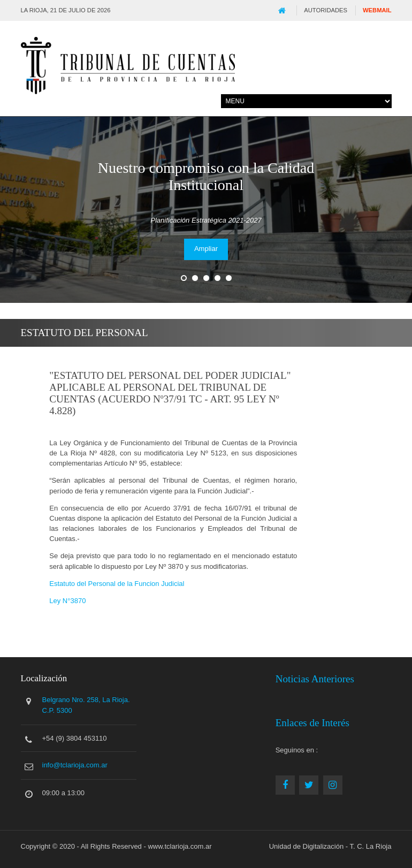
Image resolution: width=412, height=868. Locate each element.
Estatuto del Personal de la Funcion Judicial (117, 584)
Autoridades (326, 10)
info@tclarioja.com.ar (75, 765)
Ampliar (206, 249)
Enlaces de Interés (312, 723)
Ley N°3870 (67, 601)
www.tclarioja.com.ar (180, 846)
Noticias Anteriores (315, 679)
